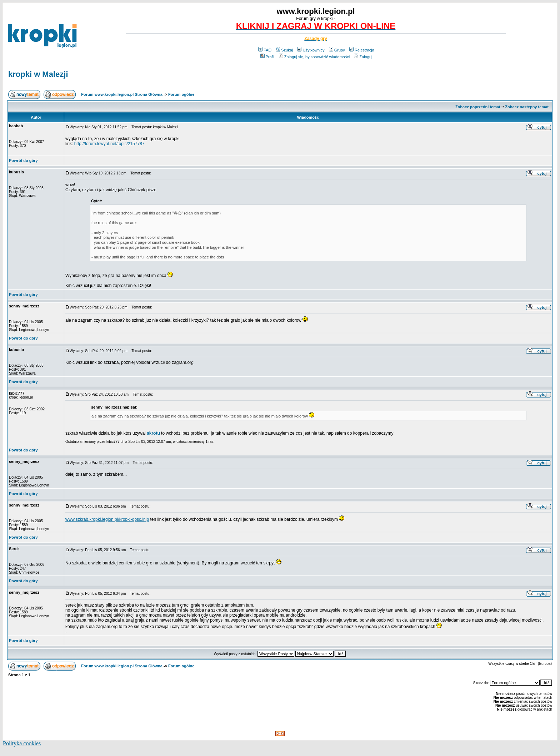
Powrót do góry (23, 160)
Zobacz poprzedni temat (478, 107)
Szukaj (284, 50)
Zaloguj (363, 57)
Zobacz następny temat (527, 107)
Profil (267, 57)
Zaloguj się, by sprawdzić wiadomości (314, 57)
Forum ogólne (181, 94)
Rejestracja (362, 50)
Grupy (337, 50)
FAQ (265, 50)
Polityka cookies (22, 743)
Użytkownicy (311, 50)
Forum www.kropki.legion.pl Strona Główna (122, 94)
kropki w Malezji (38, 74)
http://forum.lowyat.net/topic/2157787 (109, 144)
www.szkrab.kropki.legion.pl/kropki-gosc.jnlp (107, 519)
